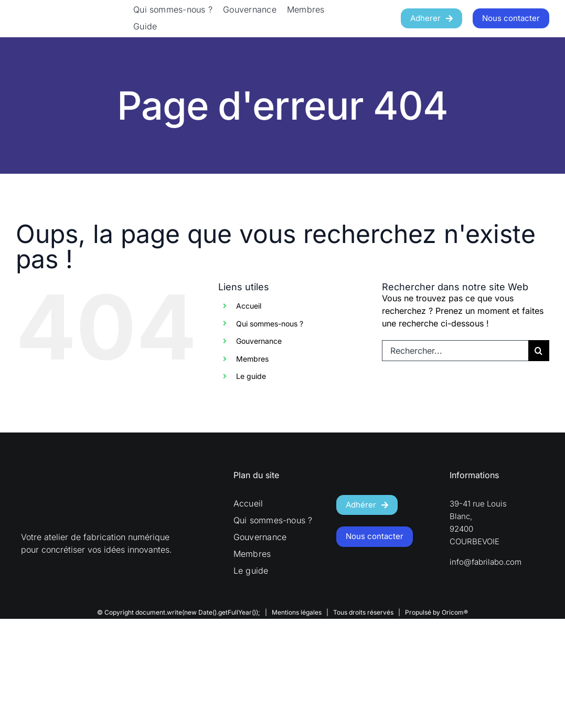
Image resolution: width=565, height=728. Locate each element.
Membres (252, 359)
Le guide (251, 376)
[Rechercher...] (455, 351)
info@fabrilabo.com (486, 562)
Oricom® (455, 612)
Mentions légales (297, 612)
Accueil (249, 306)
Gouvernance (259, 341)
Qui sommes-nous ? (270, 324)
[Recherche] (539, 351)
